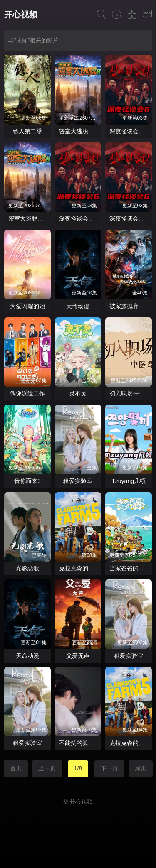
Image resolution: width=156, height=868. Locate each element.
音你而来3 (27, 481)
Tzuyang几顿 (129, 481)
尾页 (141, 768)
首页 (16, 768)
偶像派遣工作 (27, 393)
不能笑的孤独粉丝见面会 (91, 743)
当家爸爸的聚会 (130, 568)
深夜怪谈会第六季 (82, 218)
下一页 (109, 768)
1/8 (78, 768)
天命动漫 (78, 306)
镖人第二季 (27, 131)
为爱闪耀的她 (27, 306)
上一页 (47, 768)
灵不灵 (78, 393)
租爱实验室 (78, 481)
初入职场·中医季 (131, 393)
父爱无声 (78, 656)
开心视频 (21, 15)
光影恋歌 (27, 568)
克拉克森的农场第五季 (88, 568)
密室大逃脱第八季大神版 (91, 131)
